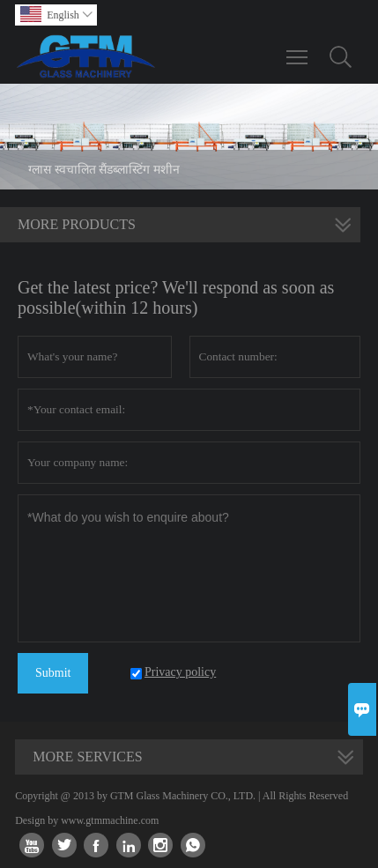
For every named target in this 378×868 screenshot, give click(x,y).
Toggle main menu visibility (298, 48)
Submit (53, 673)
